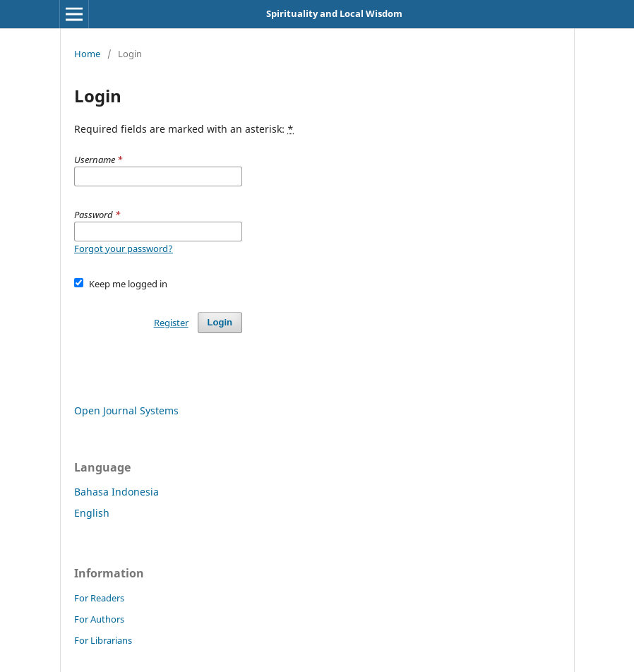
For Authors (99, 619)
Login (220, 322)
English (92, 513)
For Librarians (103, 640)
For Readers (99, 598)
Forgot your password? (124, 248)
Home (87, 54)
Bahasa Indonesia (116, 492)
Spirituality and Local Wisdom (334, 13)
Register (171, 323)
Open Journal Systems (126, 410)
